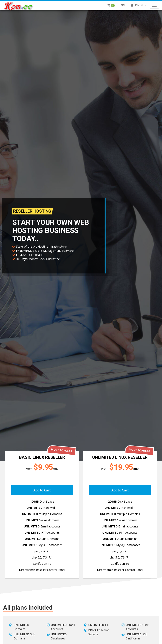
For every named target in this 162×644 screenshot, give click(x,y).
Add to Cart (42, 490)
